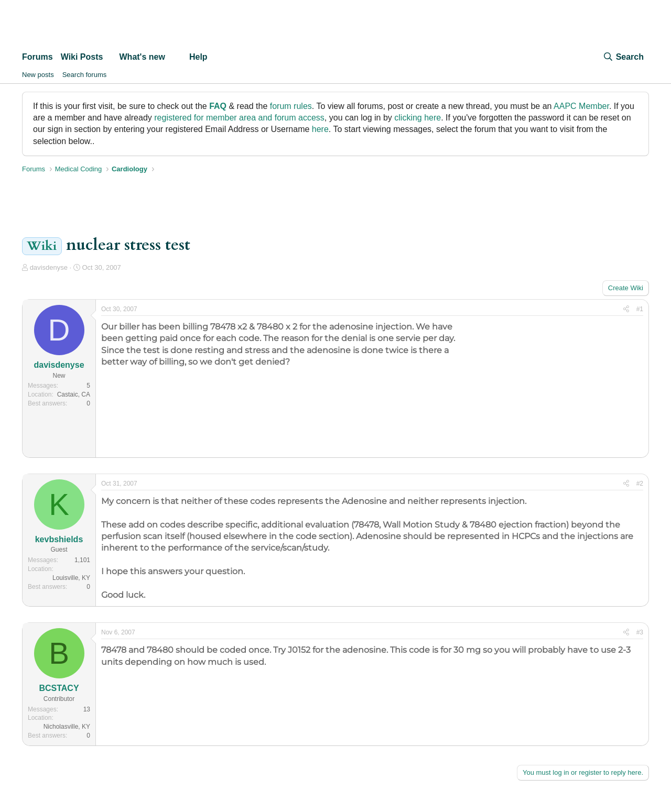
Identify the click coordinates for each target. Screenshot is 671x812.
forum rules (291, 106)
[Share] (626, 309)
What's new (142, 57)
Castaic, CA (74, 394)
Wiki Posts (82, 57)
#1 (640, 309)
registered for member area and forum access (239, 118)
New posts (38, 75)
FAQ (218, 106)
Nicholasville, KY (67, 727)
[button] (111, 57)
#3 (640, 632)
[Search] (623, 57)
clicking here (418, 118)
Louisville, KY (71, 578)
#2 (640, 484)
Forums (37, 57)
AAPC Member (581, 106)
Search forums (85, 75)
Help (198, 57)
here (320, 129)
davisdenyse (49, 267)
